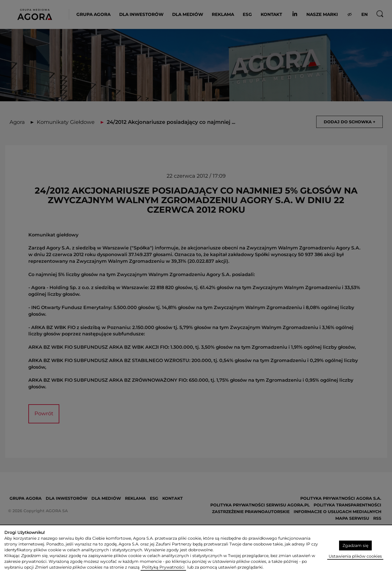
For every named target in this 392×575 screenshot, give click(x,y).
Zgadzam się (355, 545)
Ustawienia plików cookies (355, 556)
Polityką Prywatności (163, 567)
